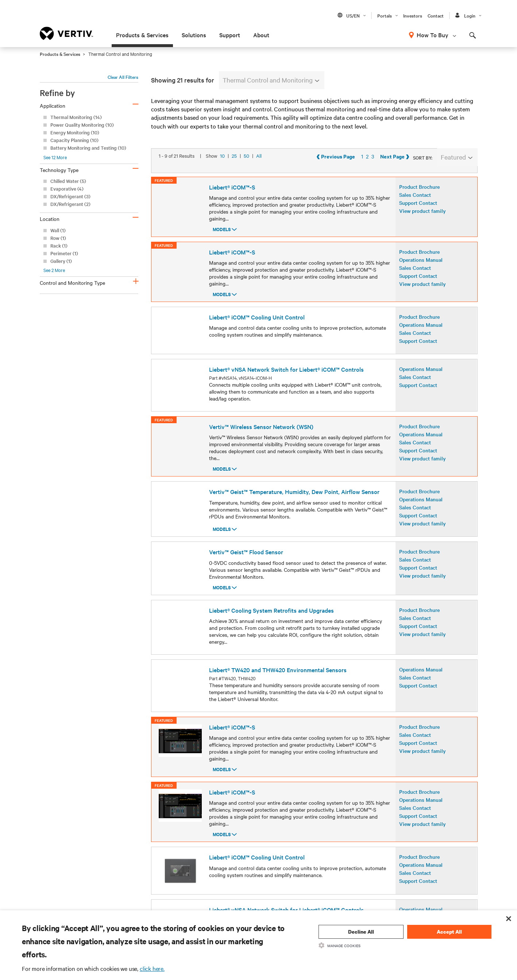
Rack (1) (59, 246)
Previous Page (396, 179)
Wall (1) (58, 230)
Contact (436, 15)
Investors (413, 15)
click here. (152, 968)
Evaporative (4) (67, 189)
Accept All (449, 932)
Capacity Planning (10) (74, 140)
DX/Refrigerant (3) (70, 196)
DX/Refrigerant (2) (70, 204)
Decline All (361, 932)
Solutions (194, 35)
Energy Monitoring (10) (75, 132)
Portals (385, 15)
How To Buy (433, 35)
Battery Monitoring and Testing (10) (88, 148)
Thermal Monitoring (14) (76, 117)
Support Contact (418, 217)
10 (222, 178)
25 (234, 178)
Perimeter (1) (64, 253)
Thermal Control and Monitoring (271, 80)
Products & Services (142, 35)
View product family (423, 225)
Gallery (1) (61, 261)
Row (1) (58, 238)
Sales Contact (415, 209)
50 (246, 178)
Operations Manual (421, 274)
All (259, 178)
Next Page (455, 179)
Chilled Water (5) (68, 181)
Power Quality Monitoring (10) (82, 125)
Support (230, 35)
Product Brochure (419, 201)
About (261, 35)
